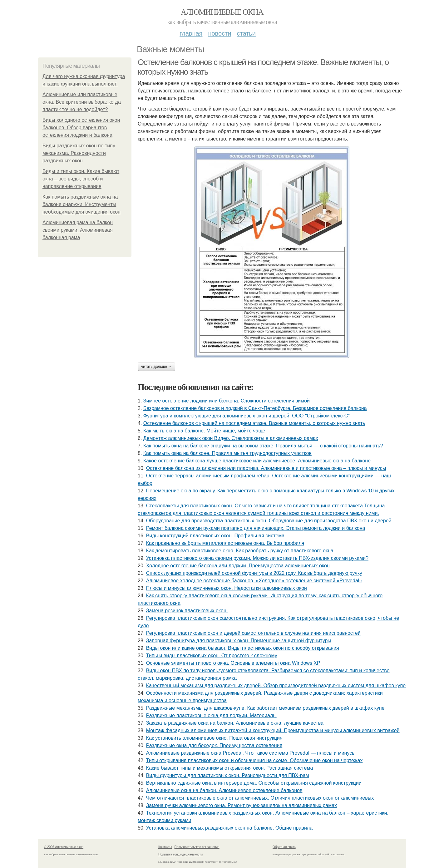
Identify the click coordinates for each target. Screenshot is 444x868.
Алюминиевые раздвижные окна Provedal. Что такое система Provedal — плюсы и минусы (251, 753)
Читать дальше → (156, 367)
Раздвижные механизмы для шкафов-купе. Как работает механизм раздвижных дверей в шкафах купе (265, 708)
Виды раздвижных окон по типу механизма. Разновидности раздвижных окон (79, 153)
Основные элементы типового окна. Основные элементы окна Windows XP (233, 663)
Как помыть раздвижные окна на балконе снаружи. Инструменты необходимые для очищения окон (81, 204)
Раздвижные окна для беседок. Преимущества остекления (214, 745)
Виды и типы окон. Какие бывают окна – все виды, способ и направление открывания (81, 179)
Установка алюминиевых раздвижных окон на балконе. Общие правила (229, 828)
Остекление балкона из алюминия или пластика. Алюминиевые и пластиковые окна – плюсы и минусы (266, 468)
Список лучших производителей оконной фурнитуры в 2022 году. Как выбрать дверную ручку (254, 573)
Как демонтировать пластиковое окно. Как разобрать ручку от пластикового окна (240, 551)
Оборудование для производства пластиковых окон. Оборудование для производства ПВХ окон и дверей (269, 521)
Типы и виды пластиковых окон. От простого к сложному (212, 656)
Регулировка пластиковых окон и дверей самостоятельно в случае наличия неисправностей (253, 633)
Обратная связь (284, 847)
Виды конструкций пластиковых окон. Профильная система (215, 536)
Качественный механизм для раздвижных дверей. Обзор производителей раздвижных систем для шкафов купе (276, 686)
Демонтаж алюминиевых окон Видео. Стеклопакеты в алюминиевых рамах (231, 438)
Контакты (165, 847)
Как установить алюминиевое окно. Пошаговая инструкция (214, 738)
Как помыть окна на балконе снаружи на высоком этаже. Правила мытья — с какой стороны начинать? (263, 446)
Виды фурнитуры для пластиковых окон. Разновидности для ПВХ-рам (228, 775)
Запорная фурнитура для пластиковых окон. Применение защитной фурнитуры (239, 641)
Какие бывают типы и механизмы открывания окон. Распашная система (230, 768)
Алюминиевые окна (222, 12)
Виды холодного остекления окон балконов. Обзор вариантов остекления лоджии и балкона (81, 128)
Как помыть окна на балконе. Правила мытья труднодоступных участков (227, 453)
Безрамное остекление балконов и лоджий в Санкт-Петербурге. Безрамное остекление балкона (255, 408)
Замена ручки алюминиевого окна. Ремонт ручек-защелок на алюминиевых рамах (242, 805)
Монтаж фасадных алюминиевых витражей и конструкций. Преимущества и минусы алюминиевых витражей (273, 730)
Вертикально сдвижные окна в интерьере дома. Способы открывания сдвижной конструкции (254, 783)
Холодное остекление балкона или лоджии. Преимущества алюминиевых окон (238, 566)
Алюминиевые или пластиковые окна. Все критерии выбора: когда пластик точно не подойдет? (82, 102)
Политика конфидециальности (180, 854)
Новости (220, 33)
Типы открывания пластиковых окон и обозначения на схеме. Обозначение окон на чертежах (254, 760)
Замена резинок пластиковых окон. (187, 611)
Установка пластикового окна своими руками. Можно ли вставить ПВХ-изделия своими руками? (257, 558)
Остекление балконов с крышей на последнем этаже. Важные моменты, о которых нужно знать (254, 423)
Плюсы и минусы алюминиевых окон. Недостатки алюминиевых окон (227, 588)
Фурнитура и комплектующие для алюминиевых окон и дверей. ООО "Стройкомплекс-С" (247, 416)
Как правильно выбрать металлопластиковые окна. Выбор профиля (225, 543)
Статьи (246, 33)
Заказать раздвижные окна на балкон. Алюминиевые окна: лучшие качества (235, 723)
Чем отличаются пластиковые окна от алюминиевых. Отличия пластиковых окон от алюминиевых (260, 798)
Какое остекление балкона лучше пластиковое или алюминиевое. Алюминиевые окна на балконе (257, 461)
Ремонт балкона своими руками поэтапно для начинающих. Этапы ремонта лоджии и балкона (256, 528)
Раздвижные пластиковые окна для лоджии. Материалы (211, 715)
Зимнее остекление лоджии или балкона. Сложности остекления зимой (227, 401)
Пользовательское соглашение (197, 847)
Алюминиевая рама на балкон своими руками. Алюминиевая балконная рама (78, 230)
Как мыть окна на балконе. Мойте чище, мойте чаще (204, 431)
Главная (191, 33)
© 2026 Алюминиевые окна (64, 847)
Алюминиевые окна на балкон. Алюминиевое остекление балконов (224, 790)
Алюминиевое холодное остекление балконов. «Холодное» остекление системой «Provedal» (254, 581)
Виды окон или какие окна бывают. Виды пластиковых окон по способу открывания (243, 648)
